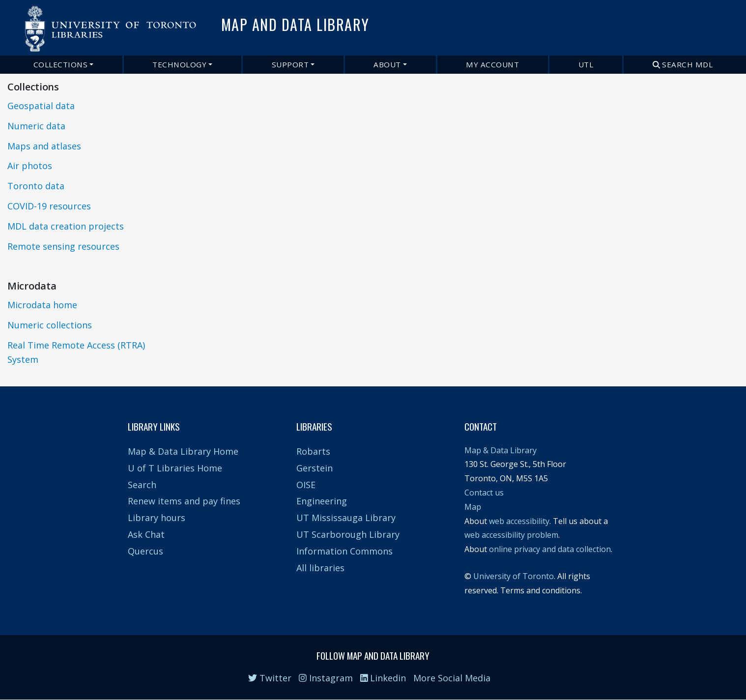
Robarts (313, 451)
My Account (492, 64)
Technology (179, 64)
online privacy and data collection (550, 549)
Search (142, 485)
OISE (306, 485)
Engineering (322, 501)
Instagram (326, 678)
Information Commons (344, 551)
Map (473, 507)
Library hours (157, 518)
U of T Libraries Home (175, 468)
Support (290, 64)
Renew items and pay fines (184, 501)
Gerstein (315, 468)
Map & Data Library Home (183, 451)
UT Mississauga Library (346, 518)
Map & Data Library (501, 450)
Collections (61, 64)
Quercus (145, 551)
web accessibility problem (511, 535)
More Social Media (452, 678)
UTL (586, 64)
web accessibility (519, 521)
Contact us (484, 493)
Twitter (270, 678)
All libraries (320, 568)
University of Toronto (514, 576)
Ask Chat (146, 534)
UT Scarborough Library (348, 534)
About (387, 64)
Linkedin (383, 678)
